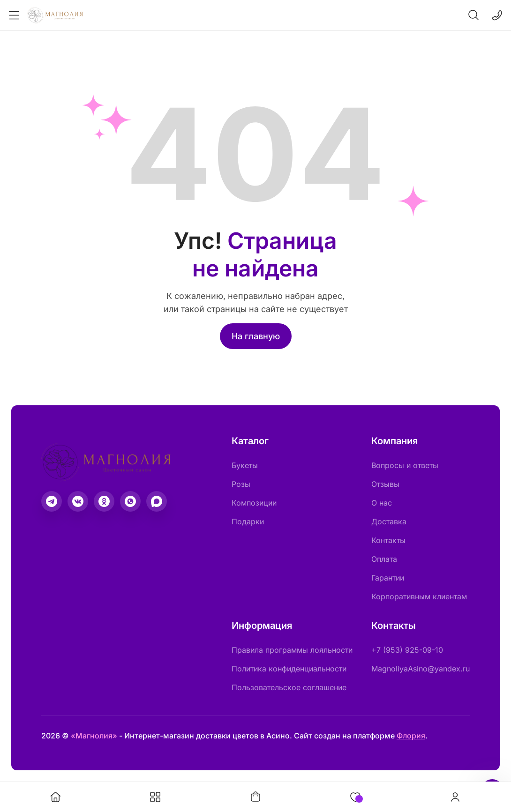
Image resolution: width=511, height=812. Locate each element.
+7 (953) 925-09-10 (407, 650)
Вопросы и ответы (405, 465)
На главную (256, 336)
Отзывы (385, 484)
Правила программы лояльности (292, 650)
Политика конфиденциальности (289, 669)
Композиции (254, 503)
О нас (382, 503)
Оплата (384, 559)
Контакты (388, 540)
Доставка (389, 521)
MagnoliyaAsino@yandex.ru (421, 669)
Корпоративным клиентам (419, 596)
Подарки (248, 521)
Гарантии (388, 578)
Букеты (245, 465)
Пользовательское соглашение (289, 687)
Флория (411, 736)
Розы (241, 484)
